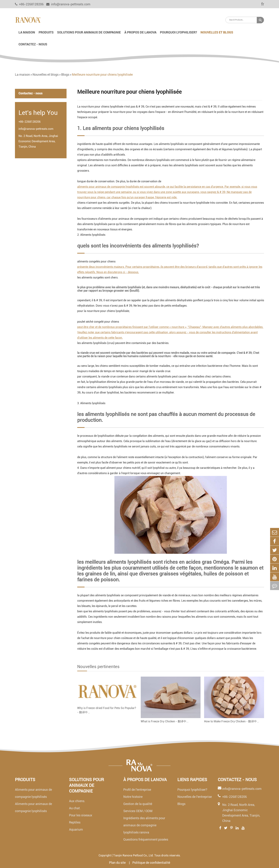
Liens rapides (192, 780)
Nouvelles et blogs (217, 32)
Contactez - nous (33, 44)
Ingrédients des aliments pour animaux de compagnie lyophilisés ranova (144, 825)
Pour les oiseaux (81, 815)
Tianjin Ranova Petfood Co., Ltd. (133, 855)
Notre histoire (133, 797)
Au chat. (75, 808)
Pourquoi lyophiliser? (178, 32)
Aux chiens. (77, 801)
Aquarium (76, 829)
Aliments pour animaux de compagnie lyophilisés (33, 793)
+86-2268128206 (30, 122)
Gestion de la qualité (138, 804)
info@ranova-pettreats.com (68, 4)
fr (260, 4)
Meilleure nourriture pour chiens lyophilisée (102, 75)
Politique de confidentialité (151, 863)
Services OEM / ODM (138, 811)
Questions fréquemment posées (146, 839)
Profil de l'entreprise (137, 790)
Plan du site (118, 863)
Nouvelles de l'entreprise (195, 797)
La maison (27, 32)
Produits (46, 32)
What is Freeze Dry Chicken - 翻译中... (165, 721)
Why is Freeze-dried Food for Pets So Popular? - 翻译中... (107, 710)
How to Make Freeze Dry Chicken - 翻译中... (231, 721)
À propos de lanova (140, 32)
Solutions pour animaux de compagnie (89, 32)
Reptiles (75, 822)
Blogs (65, 75)
